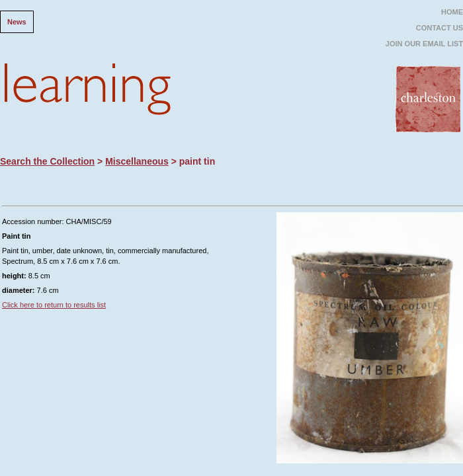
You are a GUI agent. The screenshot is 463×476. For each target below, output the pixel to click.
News (17, 22)
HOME (452, 12)
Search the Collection (47, 161)
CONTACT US (440, 28)
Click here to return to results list (54, 305)
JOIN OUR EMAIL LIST (424, 44)
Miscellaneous (137, 161)
